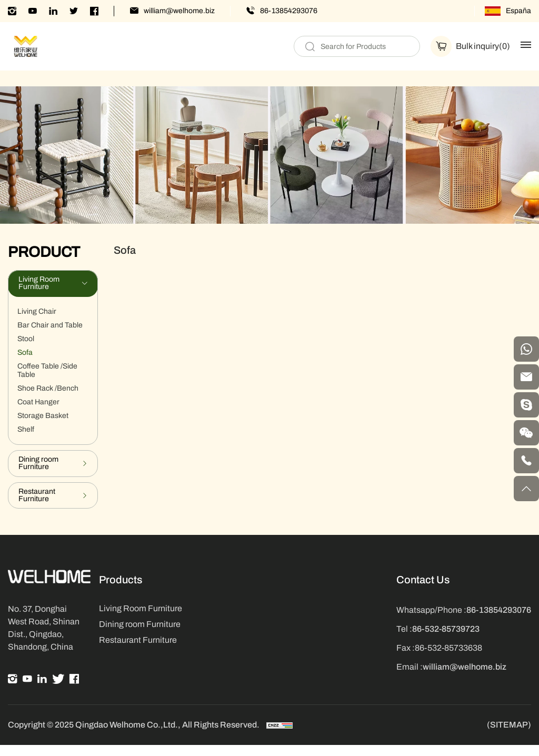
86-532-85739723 (446, 639)
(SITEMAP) (509, 736)
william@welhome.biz (179, 11)
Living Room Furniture (141, 618)
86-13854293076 (289, 11)
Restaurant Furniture (138, 650)
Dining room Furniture (140, 634)
